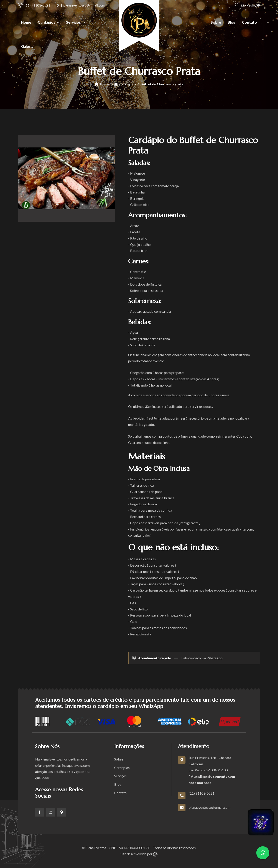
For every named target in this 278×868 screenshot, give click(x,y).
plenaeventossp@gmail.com (81, 6)
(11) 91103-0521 (34, 6)
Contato (249, 22)
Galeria (27, 46)
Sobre (216, 22)
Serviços (73, 22)
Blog (232, 22)
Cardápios (46, 22)
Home (26, 22)
